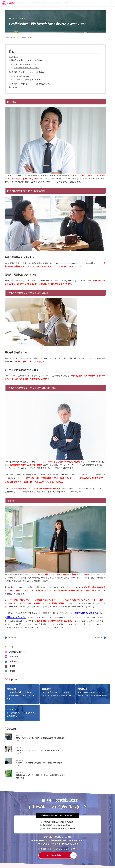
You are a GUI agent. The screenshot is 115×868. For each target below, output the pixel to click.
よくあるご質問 (40, 855)
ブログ (103, 851)
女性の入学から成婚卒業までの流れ (75, 847)
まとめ (14, 87)
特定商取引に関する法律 (89, 855)
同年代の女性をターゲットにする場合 (27, 60)
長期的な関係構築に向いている (26, 68)
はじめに (15, 57)
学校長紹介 (60, 851)
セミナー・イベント (90, 851)
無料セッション (16, 617)
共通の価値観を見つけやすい (25, 64)
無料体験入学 (53, 855)
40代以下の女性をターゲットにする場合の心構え (31, 84)
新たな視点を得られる (23, 76)
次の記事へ (98, 638)
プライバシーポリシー (69, 855)
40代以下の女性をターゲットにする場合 (28, 72)
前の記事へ (12, 638)
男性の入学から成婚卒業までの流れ (47, 847)
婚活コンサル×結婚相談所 (43, 851)
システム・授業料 (73, 851)
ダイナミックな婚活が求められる (27, 80)
